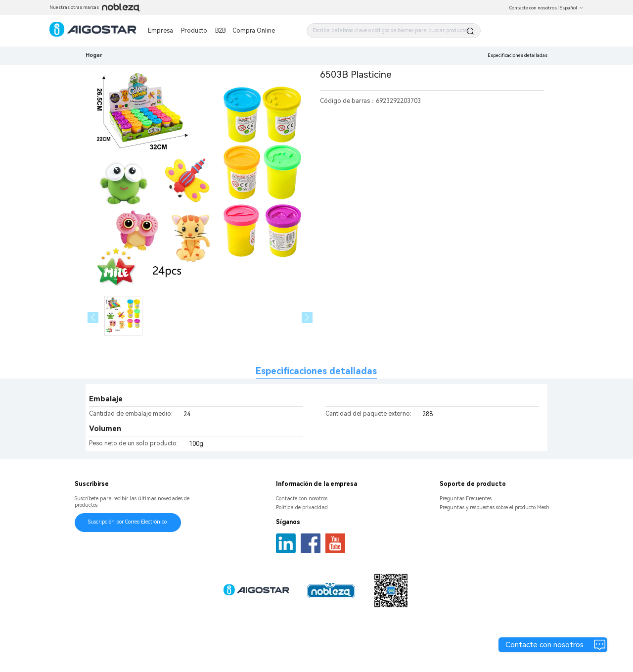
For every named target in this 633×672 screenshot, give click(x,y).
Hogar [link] (94, 55)
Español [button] (571, 8)
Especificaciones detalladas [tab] (316, 371)
